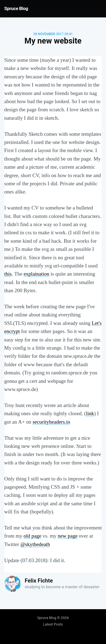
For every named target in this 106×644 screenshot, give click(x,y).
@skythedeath (35, 544)
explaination (36, 274)
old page (32, 536)
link (90, 413)
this (8, 274)
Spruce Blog (16, 8)
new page (67, 536)
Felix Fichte (39, 581)
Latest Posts (53, 624)
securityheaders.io (51, 422)
